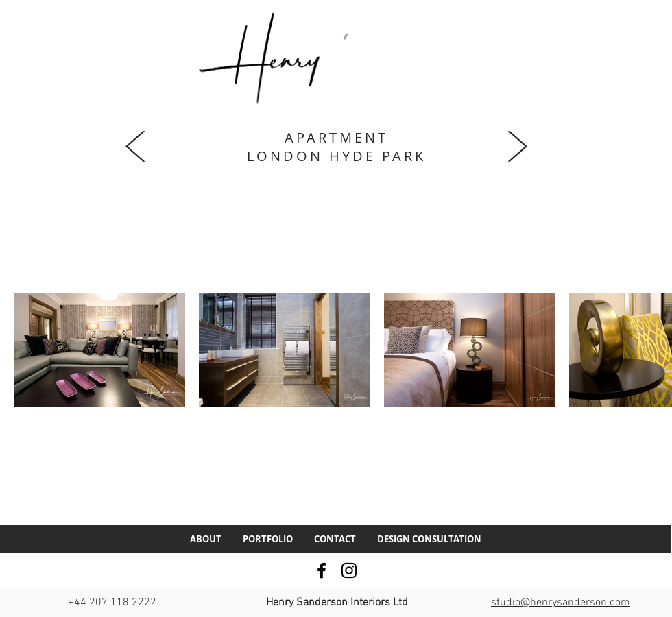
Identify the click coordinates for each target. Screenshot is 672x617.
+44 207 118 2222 (112, 603)
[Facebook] (322, 570)
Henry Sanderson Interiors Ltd (337, 603)
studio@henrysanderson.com (561, 603)
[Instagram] (349, 570)
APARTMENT (336, 137)
